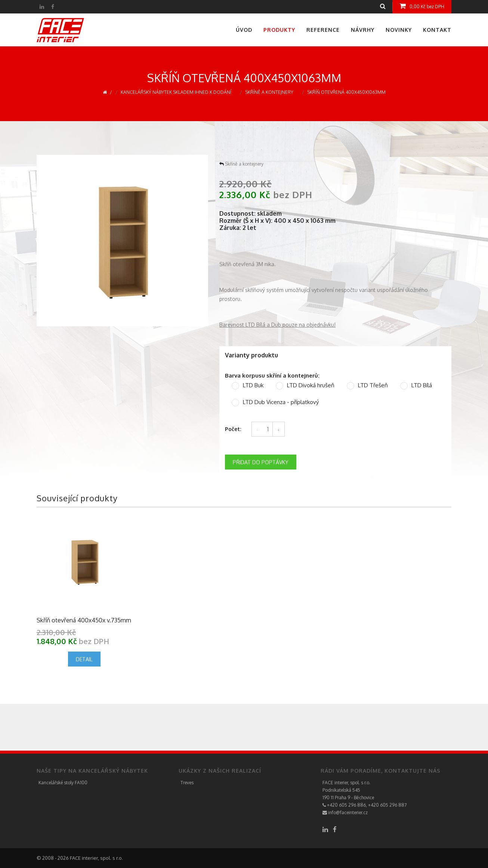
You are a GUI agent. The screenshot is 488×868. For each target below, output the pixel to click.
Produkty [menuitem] (279, 30)
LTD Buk (253, 385)
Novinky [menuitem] (399, 30)
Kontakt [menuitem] (437, 30)
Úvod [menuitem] (244, 30)
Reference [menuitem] (323, 30)
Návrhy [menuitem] (363, 30)
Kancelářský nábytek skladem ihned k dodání (176, 92)
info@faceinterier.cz (345, 812)
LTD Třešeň (373, 385)
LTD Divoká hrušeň (311, 385)
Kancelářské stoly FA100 (63, 783)
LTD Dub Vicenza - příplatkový (281, 402)
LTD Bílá (422, 385)
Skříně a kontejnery (269, 92)
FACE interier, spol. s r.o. (346, 783)
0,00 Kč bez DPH (422, 6)
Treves (187, 783)
